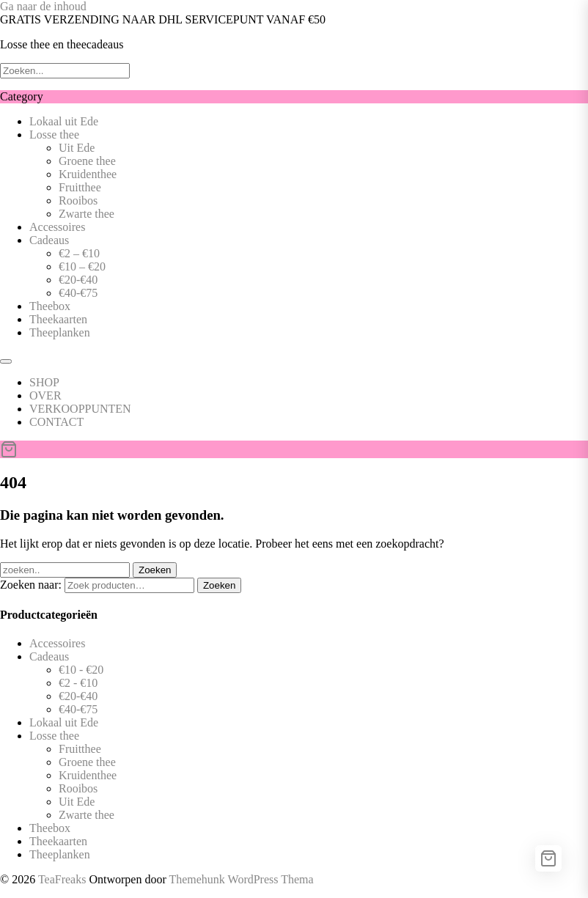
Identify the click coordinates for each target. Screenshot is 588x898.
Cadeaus (49, 240)
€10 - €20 (81, 670)
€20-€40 (78, 280)
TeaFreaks (62, 879)
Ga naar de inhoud (43, 6)
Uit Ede (77, 148)
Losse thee (54, 135)
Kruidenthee (88, 174)
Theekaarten (58, 319)
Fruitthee (80, 187)
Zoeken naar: (31, 585)
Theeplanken (60, 332)
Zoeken (219, 585)
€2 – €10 (79, 253)
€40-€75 (78, 293)
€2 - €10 (78, 683)
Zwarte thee (87, 214)
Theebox (50, 306)
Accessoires (57, 227)
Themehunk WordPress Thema (241, 879)
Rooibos (78, 200)
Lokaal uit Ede (64, 121)
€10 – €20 (82, 266)
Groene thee (87, 161)
